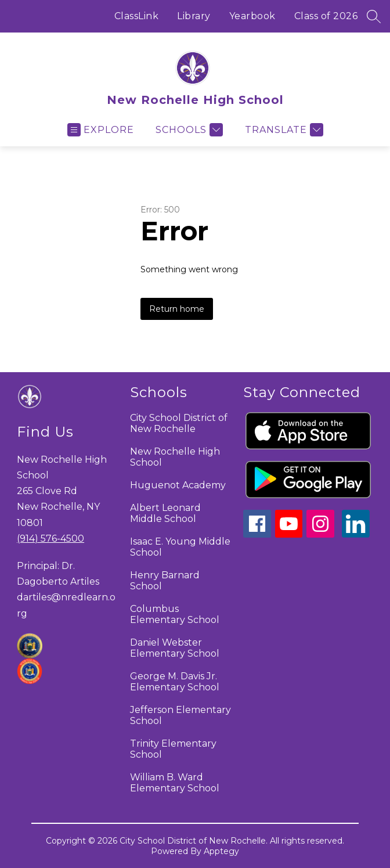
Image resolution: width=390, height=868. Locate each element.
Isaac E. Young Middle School (180, 547)
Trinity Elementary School (173, 749)
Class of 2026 (326, 16)
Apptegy (221, 851)
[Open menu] (101, 130)
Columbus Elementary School (175, 614)
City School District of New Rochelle (179, 423)
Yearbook (252, 16)
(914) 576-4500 (50, 539)
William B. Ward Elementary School (175, 783)
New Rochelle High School (175, 457)
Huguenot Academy (178, 485)
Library (194, 16)
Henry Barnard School (165, 581)
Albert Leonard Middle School (165, 513)
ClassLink (137, 16)
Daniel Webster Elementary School (175, 648)
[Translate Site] (283, 130)
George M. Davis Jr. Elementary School (175, 682)
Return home (177, 309)
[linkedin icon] (356, 534)
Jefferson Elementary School (180, 715)
